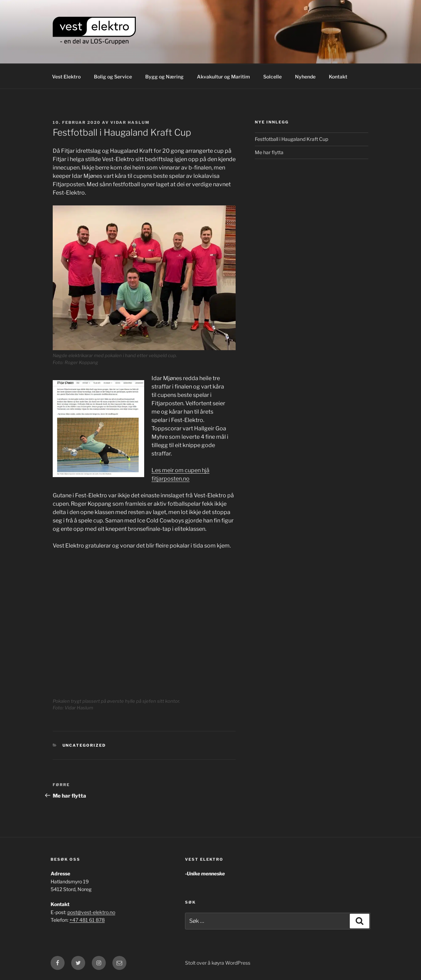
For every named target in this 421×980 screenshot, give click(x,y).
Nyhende (305, 77)
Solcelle (272, 77)
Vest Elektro (66, 77)
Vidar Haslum (130, 122)
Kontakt (338, 77)
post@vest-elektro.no (91, 912)
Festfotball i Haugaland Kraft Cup (291, 139)
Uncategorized (84, 745)
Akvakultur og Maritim (223, 77)
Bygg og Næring (164, 77)
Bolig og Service (113, 77)
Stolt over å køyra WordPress (218, 963)
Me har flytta (269, 152)
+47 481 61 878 (87, 920)
